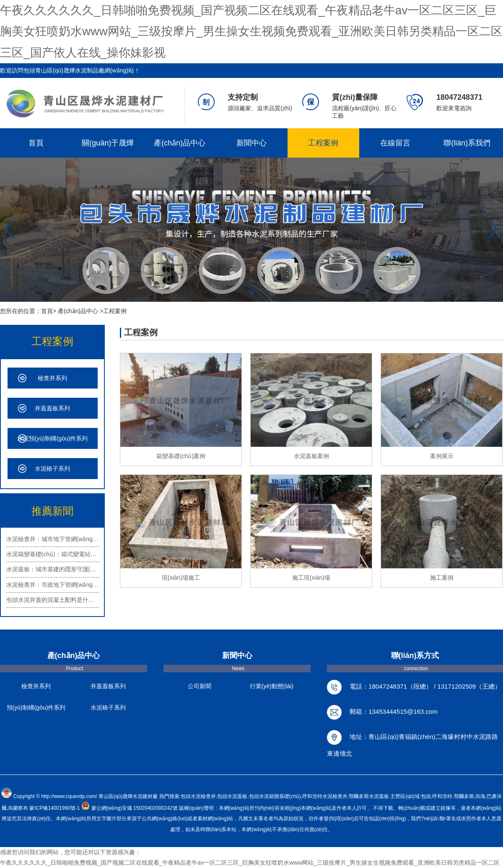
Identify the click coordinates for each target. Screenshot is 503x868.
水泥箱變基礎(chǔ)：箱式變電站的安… (53, 554)
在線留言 (395, 143)
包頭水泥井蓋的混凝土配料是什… (50, 600)
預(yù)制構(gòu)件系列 (36, 707)
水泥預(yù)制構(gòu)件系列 (53, 438)
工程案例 (323, 143)
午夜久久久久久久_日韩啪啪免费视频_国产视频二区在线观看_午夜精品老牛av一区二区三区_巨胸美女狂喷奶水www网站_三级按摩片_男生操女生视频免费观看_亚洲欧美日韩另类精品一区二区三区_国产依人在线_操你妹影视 (251, 31)
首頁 (36, 143)
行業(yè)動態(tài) (272, 686)
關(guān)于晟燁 (108, 143)
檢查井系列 (52, 378)
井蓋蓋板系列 (52, 408)
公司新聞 (200, 686)
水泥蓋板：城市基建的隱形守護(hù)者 (53, 569)
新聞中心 (251, 143)
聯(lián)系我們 (467, 143)
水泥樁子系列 (52, 469)
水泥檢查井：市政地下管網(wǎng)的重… (53, 585)
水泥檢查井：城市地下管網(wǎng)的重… (53, 539)
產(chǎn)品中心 (180, 143)
